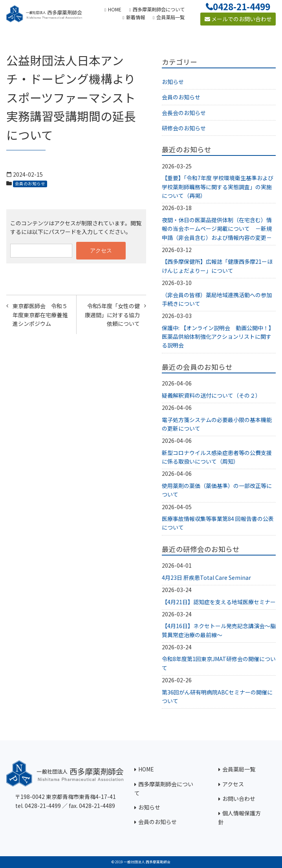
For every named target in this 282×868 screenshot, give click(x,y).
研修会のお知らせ (184, 128)
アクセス (233, 784)
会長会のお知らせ (184, 113)
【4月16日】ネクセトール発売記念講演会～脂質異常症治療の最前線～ (219, 630)
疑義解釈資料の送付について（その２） (211, 395)
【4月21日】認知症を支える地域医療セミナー (219, 602)
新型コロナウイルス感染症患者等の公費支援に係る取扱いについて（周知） (217, 457)
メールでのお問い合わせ (238, 19)
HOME (146, 769)
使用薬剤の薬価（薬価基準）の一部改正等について (217, 490)
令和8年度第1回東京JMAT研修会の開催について (219, 663)
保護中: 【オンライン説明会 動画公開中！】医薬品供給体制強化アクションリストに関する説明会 (218, 337)
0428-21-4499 (242, 6)
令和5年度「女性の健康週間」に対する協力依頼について (112, 315)
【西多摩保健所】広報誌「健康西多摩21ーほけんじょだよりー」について (217, 266)
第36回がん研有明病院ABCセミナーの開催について (217, 696)
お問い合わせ (239, 799)
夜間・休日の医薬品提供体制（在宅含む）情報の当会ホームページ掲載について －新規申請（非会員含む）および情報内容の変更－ (217, 229)
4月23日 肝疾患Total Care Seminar (206, 577)
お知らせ (173, 82)
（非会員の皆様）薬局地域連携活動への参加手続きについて (217, 299)
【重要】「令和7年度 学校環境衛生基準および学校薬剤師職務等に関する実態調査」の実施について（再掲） (218, 187)
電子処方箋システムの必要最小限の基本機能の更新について (217, 424)
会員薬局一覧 (239, 769)
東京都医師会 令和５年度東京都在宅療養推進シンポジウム (40, 315)
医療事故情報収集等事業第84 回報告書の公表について (218, 523)
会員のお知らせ (30, 184)
